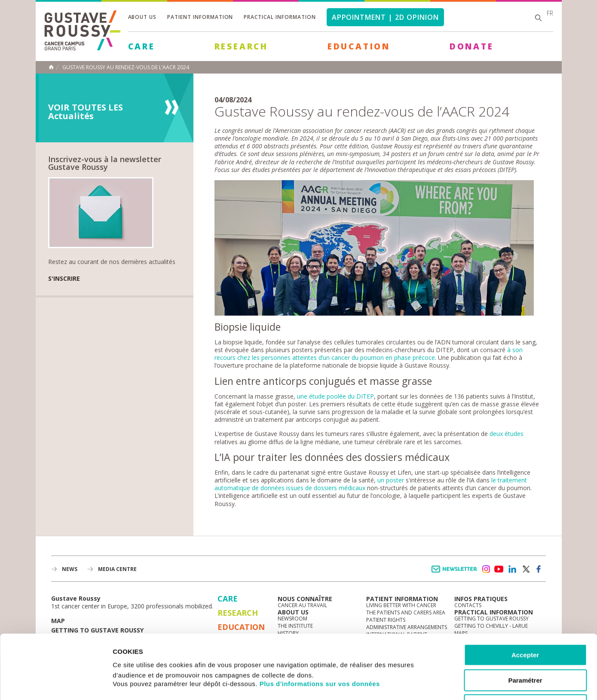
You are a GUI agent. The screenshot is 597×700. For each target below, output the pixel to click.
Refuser (525, 645)
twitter (526, 569)
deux (496, 434)
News (70, 569)
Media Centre (117, 569)
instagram (486, 569)
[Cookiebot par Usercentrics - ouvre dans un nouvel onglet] (56, 683)
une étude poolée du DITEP (335, 396)
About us (142, 17)
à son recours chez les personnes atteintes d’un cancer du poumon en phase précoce (369, 354)
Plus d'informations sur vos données (320, 624)
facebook (539, 569)
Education (359, 46)
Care (142, 46)
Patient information (200, 17)
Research (241, 46)
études (514, 434)
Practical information (280, 17)
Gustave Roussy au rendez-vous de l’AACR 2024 (126, 68)
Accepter (525, 595)
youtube (499, 569)
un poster (391, 480)
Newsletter (456, 573)
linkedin (512, 569)
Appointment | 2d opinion (385, 17)
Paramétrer (525, 620)
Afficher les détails (473, 683)
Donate (472, 46)
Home (51, 67)
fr (550, 13)
